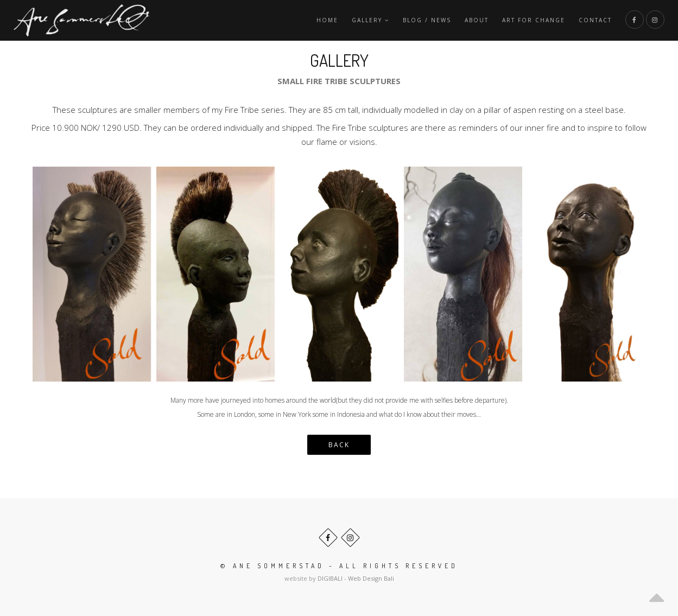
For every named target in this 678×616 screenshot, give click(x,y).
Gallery (370, 20)
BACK (339, 445)
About (477, 20)
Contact (595, 20)
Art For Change (534, 20)
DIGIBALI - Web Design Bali (356, 578)
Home (327, 20)
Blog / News (427, 20)
